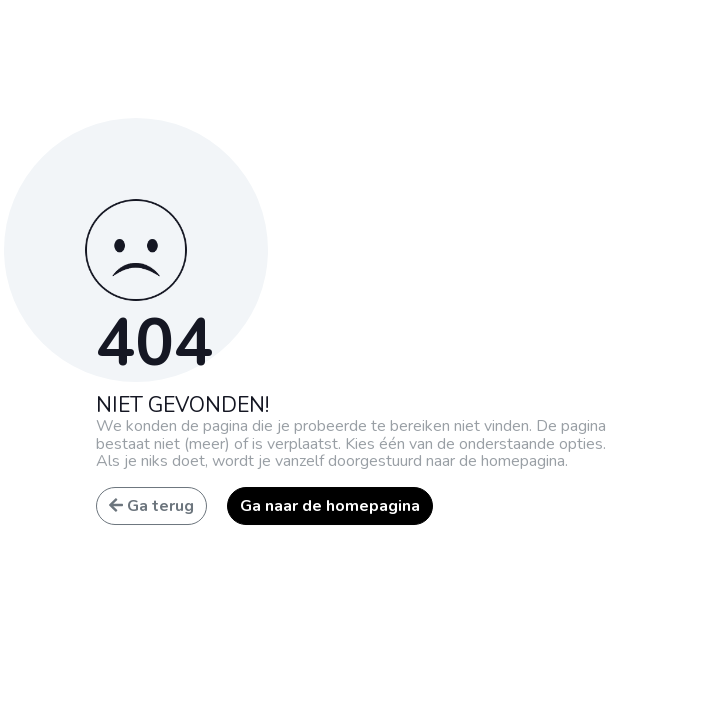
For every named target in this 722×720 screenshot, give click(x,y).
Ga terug (151, 506)
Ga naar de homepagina (330, 506)
